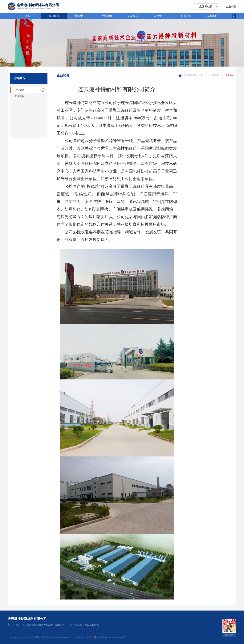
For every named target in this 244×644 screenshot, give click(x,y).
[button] (118, 61)
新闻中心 (80, 16)
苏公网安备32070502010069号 (110, 637)
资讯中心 (159, 16)
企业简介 (20, 90)
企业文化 (185, 16)
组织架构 (20, 96)
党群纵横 (133, 16)
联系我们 (212, 16)
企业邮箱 (231, 6)
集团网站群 (206, 6)
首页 (28, 16)
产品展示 (107, 16)
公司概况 (54, 16)
